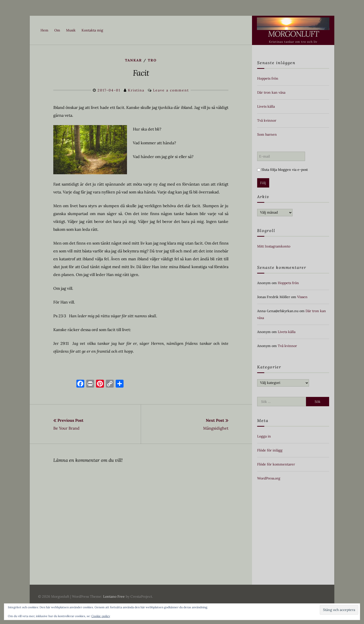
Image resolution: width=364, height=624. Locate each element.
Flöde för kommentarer (276, 464)
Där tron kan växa (271, 92)
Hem (44, 30)
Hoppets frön (268, 78)
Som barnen (267, 134)
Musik (71, 30)
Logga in (264, 436)
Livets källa (266, 106)
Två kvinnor (267, 120)
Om (57, 30)
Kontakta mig (92, 30)
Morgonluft (293, 34)
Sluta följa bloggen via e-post (282, 170)
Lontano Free (114, 596)
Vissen (302, 297)
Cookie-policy (101, 616)
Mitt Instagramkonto (274, 246)
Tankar (133, 60)
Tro (152, 60)
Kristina (136, 90)
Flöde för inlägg (270, 450)
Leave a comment (171, 90)
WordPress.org (269, 478)
